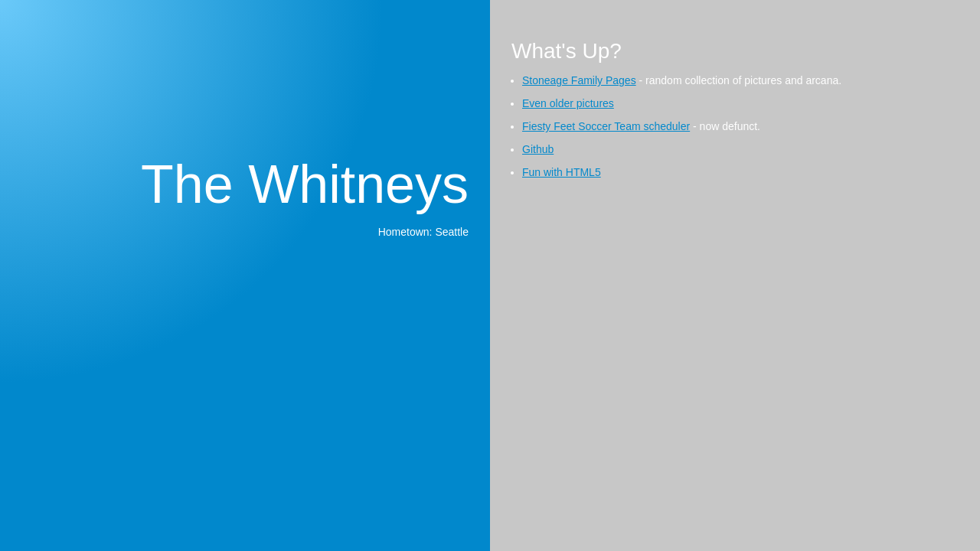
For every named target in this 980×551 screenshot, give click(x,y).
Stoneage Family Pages (579, 80)
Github (538, 149)
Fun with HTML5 (562, 172)
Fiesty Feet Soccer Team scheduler (606, 126)
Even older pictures (568, 103)
